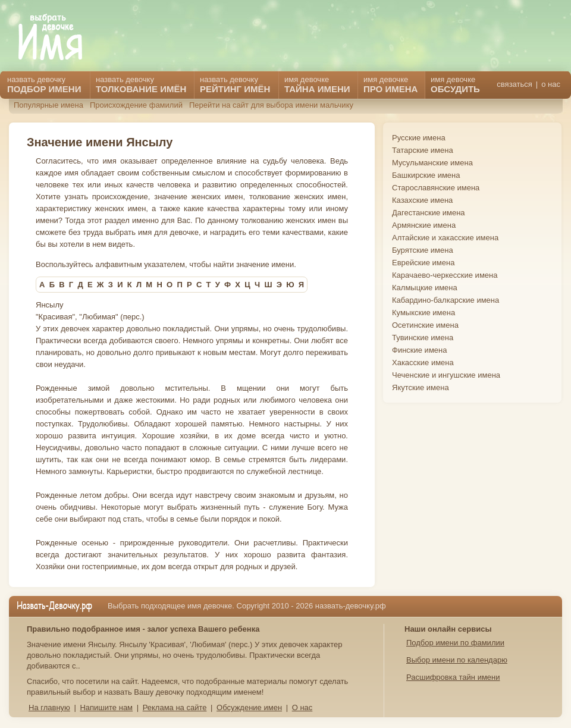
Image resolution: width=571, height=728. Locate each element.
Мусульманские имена (432, 163)
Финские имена (419, 350)
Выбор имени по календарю (457, 660)
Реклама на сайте (175, 707)
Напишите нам (106, 707)
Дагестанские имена (429, 213)
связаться (514, 84)
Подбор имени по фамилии (455, 643)
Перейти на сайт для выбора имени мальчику (271, 105)
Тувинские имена (423, 338)
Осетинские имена (425, 325)
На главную (49, 707)
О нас (302, 707)
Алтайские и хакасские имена (445, 238)
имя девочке (455, 84)
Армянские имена (424, 225)
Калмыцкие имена (425, 288)
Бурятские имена (423, 250)
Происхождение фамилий (136, 105)
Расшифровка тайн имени (453, 677)
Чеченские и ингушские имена (446, 375)
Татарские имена (423, 150)
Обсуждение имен (249, 707)
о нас (551, 84)
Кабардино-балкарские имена (445, 300)
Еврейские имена (423, 263)
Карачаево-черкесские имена (445, 275)
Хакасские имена (423, 363)
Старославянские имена (436, 188)
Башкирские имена (426, 175)
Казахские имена (422, 200)
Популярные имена (48, 105)
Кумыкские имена (423, 313)
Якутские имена (421, 387)
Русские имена (419, 138)
